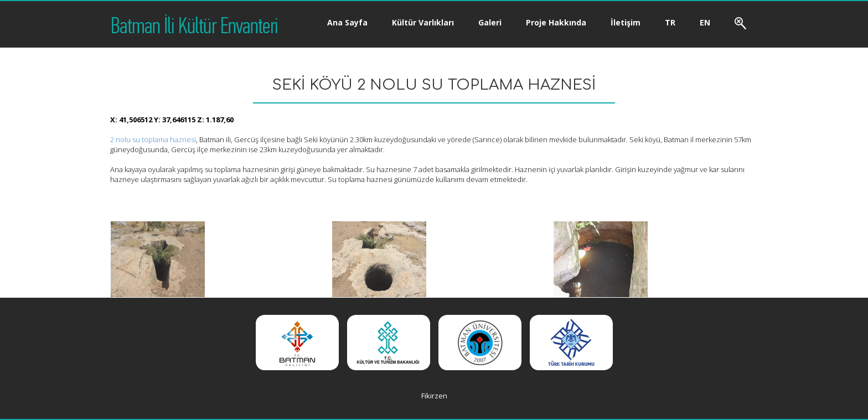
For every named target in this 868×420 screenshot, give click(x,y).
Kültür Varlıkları (423, 22)
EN (705, 22)
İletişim (626, 22)
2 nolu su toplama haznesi (153, 139)
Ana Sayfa (347, 22)
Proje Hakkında (556, 22)
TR (670, 22)
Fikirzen (434, 396)
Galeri (490, 22)
